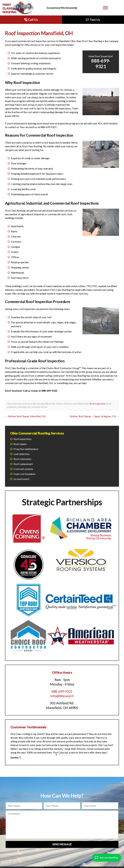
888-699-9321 (62, 691)
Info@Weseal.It (62, 696)
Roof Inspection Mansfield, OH (39, 33)
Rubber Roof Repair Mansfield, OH (25, 416)
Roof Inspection (98, 404)
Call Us (31, 20)
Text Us (93, 20)
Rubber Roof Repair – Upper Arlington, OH (94, 416)
